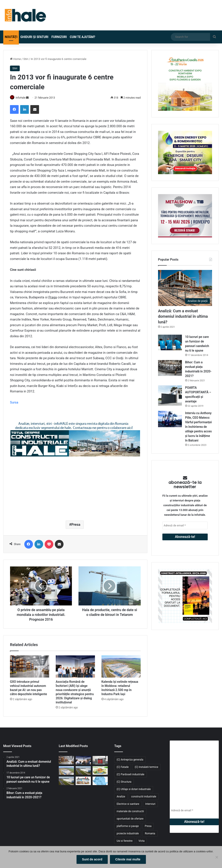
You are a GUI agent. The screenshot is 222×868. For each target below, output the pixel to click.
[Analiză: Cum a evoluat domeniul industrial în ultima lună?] (185, 288)
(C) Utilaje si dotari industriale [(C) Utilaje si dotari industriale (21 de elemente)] (134, 789)
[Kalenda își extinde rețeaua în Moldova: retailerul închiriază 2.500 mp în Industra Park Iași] (121, 667)
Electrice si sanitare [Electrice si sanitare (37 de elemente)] (128, 804)
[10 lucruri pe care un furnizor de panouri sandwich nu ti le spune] (170, 343)
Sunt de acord (93, 860)
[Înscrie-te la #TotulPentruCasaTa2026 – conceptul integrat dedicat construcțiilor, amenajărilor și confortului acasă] (100, 771)
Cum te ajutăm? (82, 37)
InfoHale (23, 98)
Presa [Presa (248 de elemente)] (148, 826)
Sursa (14, 403)
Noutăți (11, 37)
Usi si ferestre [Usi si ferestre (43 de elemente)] (125, 841)
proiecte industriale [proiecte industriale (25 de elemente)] (128, 834)
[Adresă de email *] (185, 525)
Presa (76, 525)
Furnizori (59, 37)
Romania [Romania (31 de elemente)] (150, 834)
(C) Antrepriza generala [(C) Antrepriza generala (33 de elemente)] (130, 760)
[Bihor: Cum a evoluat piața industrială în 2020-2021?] (170, 368)
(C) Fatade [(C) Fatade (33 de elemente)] (123, 767)
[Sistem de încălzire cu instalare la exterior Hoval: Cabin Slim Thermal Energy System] (100, 760)
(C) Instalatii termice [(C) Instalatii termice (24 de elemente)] (146, 767)
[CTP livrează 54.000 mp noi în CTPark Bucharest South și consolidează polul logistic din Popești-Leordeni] (66, 781)
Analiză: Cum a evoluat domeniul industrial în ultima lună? (183, 316)
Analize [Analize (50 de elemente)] (121, 797)
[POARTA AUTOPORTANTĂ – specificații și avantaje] (170, 396)
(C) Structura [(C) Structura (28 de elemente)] (124, 782)
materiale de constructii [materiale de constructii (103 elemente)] (130, 812)
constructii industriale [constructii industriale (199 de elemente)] (144, 797)
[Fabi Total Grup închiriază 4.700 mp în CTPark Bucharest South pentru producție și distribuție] (83, 771)
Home (15, 59)
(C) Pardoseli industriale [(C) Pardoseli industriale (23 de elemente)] (131, 775)
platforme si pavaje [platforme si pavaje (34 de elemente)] (128, 826)
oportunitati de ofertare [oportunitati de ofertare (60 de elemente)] (130, 819)
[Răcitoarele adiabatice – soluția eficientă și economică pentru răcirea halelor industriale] (83, 781)
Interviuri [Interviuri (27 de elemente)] (150, 804)
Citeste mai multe (129, 860)
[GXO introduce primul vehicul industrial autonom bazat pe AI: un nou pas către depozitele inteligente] (30, 667)
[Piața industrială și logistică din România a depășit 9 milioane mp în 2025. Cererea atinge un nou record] (100, 781)
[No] (217, 858)
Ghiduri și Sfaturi (34, 37)
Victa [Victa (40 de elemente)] (141, 841)
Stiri (26, 59)
